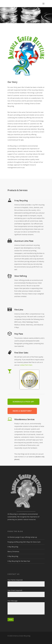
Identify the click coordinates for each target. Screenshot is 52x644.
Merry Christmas (13, 552)
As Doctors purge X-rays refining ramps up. (22, 537)
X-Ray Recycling (13, 547)
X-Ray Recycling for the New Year (19, 561)
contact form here (26, 365)
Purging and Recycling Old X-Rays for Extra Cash (24, 542)
